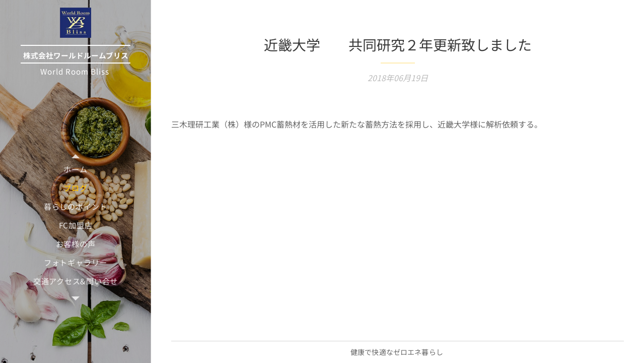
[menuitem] (76, 169)
